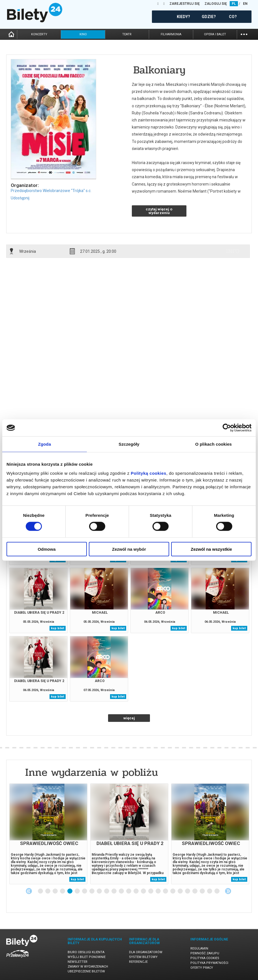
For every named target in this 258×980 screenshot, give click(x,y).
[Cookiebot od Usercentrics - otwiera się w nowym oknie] (227, 428)
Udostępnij (20, 198)
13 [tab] (129, 891)
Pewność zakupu (205, 953)
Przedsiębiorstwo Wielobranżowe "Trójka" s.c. (51, 191)
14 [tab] (136, 891)
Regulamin (199, 949)
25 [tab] (217, 891)
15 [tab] (144, 891)
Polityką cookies (149, 473)
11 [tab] (114, 891)
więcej (129, 718)
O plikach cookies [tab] (213, 444)
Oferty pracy (202, 968)
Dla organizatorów (146, 952)
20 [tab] (180, 891)
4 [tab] (63, 891)
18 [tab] (166, 891)
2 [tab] (48, 891)
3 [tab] (55, 891)
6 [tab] (78, 891)
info (233, 251)
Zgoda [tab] (45, 444)
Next (228, 891)
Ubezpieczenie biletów (86, 971)
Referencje (138, 962)
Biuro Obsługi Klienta (86, 952)
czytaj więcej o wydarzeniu (159, 211)
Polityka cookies (205, 958)
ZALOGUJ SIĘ (216, 4)
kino (83, 34)
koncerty (39, 34)
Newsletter (78, 962)
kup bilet (58, 628)
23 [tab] (203, 891)
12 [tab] (122, 891)
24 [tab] (210, 891)
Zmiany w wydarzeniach (88, 967)
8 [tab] (92, 891)
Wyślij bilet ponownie (87, 957)
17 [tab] (158, 891)
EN (245, 4)
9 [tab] (100, 891)
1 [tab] (41, 891)
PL (234, 4)
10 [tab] (107, 891)
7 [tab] (85, 891)
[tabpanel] (48, 834)
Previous (29, 891)
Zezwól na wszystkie (211, 549)
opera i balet (215, 34)
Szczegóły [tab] (129, 444)
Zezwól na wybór (129, 549)
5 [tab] (70, 891)
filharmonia (171, 34)
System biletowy (143, 957)
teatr (127, 34)
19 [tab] (173, 891)
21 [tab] (188, 891)
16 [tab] (151, 891)
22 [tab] (195, 891)
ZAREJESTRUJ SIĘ (185, 4)
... (244, 34)
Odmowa (47, 549)
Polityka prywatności (209, 963)
